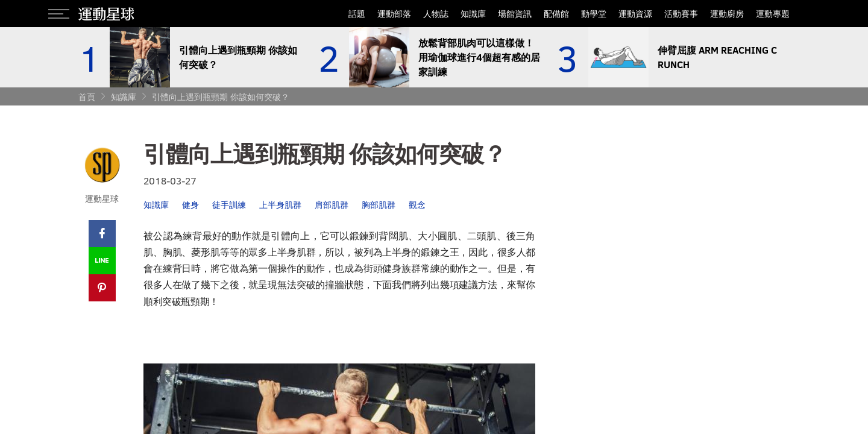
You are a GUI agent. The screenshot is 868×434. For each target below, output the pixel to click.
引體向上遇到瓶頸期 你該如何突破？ (221, 97)
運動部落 (394, 14)
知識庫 (473, 14)
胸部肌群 (379, 205)
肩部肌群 (332, 205)
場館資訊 (515, 14)
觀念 (417, 205)
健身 (190, 205)
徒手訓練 (229, 205)
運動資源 (635, 14)
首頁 (87, 97)
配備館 (556, 14)
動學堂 (594, 14)
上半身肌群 (280, 205)
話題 (357, 14)
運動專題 (773, 14)
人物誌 (436, 14)
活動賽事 (681, 14)
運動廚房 (727, 14)
